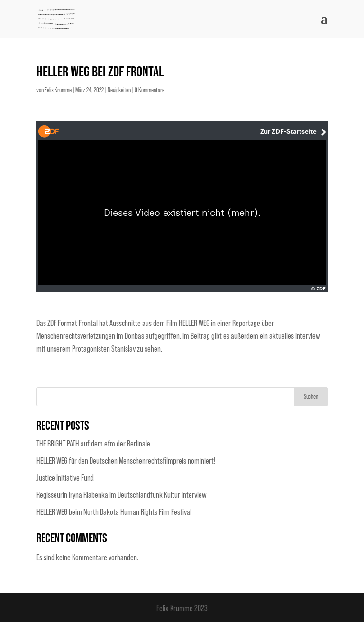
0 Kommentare (150, 90)
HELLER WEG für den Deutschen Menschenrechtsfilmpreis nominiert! (126, 461)
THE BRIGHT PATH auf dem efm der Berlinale (93, 444)
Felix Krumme (58, 90)
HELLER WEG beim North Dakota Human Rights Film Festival (114, 512)
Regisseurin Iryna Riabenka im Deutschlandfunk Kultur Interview (122, 495)
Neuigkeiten (119, 90)
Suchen (311, 397)
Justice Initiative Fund (65, 478)
